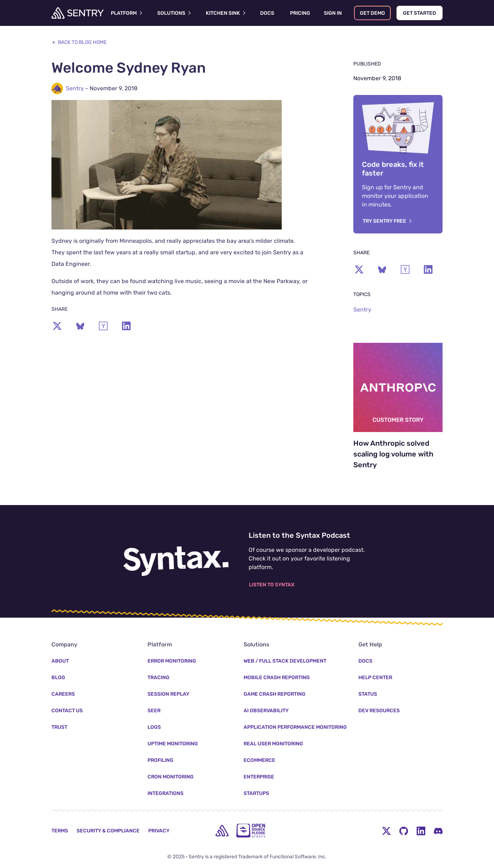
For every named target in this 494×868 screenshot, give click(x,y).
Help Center (375, 678)
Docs (365, 661)
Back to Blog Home (79, 42)
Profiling (160, 760)
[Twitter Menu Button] (386, 831)
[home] (222, 831)
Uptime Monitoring (173, 744)
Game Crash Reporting (275, 694)
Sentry (75, 88)
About (60, 661)
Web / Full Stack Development (285, 661)
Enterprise (259, 777)
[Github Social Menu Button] (404, 831)
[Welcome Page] (78, 13)
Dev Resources (379, 711)
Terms (60, 831)
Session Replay (168, 694)
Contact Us (67, 711)
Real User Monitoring (273, 744)
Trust (59, 727)
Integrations (166, 793)
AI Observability (266, 711)
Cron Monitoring (171, 777)
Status (368, 694)
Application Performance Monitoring (295, 727)
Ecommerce (259, 760)
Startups (256, 793)
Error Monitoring (172, 661)
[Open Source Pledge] (251, 831)
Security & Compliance (108, 831)
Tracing (158, 678)
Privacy (159, 831)
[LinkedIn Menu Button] (421, 831)
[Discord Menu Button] (438, 831)
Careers (63, 694)
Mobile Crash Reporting (277, 678)
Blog (58, 678)
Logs (154, 727)
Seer (154, 711)
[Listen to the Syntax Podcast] (176, 561)
